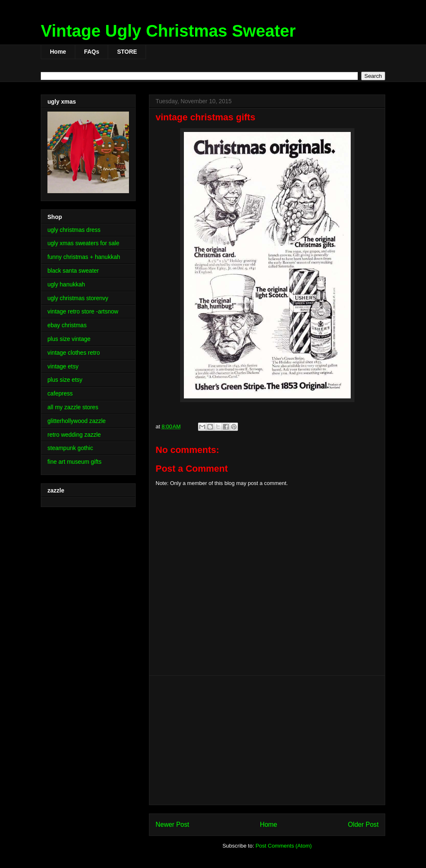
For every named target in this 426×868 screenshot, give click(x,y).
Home (58, 52)
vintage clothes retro (74, 353)
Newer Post (172, 824)
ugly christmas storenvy (78, 298)
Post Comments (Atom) (284, 846)
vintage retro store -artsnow (83, 311)
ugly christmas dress (74, 230)
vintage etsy (63, 366)
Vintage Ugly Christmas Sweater (168, 31)
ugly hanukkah (66, 284)
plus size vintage (69, 339)
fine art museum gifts (74, 462)
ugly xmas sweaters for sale (83, 243)
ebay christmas (67, 325)
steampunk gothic (70, 448)
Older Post (363, 824)
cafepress (60, 393)
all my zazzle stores (73, 407)
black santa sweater (73, 271)
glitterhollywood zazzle (77, 421)
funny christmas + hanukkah (84, 257)
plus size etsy (65, 380)
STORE (127, 52)
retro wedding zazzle (74, 435)
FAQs (92, 52)
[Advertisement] (267, 740)
